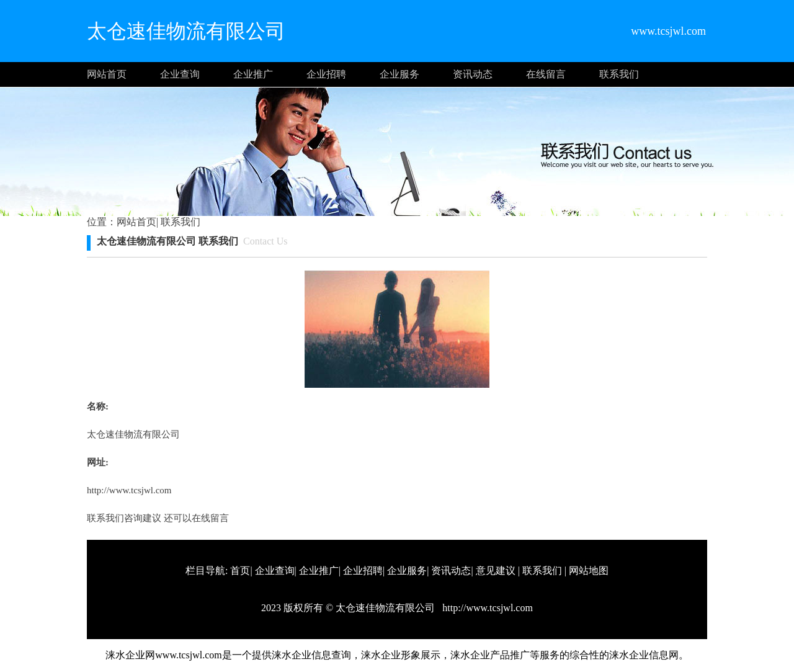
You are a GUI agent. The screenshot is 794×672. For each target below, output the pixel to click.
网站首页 (107, 74)
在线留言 (546, 74)
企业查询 (180, 74)
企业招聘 (326, 74)
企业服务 (399, 74)
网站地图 (589, 571)
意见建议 (496, 571)
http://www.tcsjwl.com (129, 490)
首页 (240, 571)
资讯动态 (473, 74)
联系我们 (619, 74)
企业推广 (253, 74)
